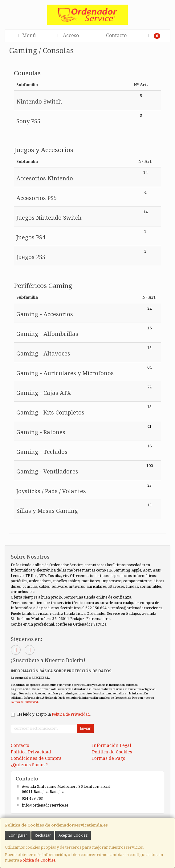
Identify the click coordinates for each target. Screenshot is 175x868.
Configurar (18, 835)
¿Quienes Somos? (29, 765)
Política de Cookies (38, 860)
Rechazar (43, 835)
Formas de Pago (109, 758)
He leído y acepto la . (54, 714)
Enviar (85, 728)
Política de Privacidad (24, 702)
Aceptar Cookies (73, 835)
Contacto (113, 35)
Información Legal (112, 745)
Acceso (67, 35)
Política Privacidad (31, 752)
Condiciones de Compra (36, 758)
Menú (25, 35)
